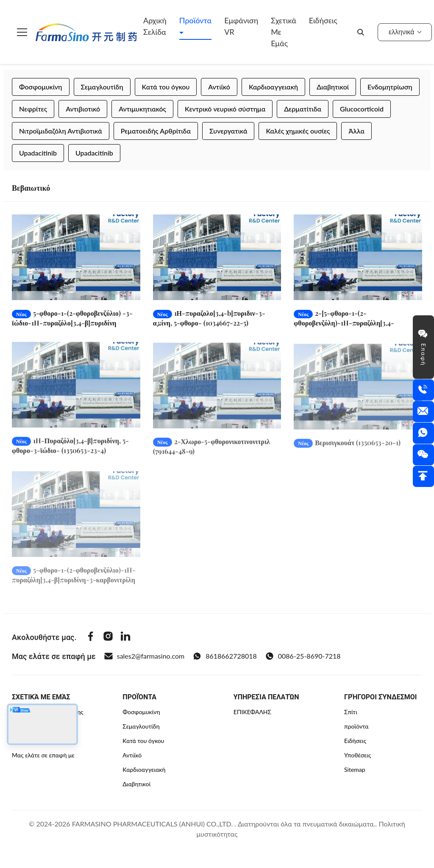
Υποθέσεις (358, 755)
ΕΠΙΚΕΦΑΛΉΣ (252, 712)
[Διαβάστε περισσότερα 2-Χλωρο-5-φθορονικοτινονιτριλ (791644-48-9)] (217, 394)
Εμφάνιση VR (241, 26)
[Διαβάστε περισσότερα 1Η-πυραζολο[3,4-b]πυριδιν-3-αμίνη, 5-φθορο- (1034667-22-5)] (217, 257)
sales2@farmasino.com (144, 656)
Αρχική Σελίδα (155, 26)
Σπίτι (351, 712)
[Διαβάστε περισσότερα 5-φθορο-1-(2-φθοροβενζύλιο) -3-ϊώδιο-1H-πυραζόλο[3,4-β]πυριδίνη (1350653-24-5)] (76, 257)
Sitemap (355, 769)
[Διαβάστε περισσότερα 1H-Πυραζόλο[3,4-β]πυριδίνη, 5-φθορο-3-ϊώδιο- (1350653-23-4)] (76, 391)
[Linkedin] (125, 637)
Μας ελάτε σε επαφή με (43, 755)
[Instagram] (108, 637)
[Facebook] (91, 637)
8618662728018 (225, 656)
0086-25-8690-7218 (303, 656)
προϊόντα (356, 726)
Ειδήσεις (323, 20)
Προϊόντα (195, 20)
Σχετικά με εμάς (284, 32)
